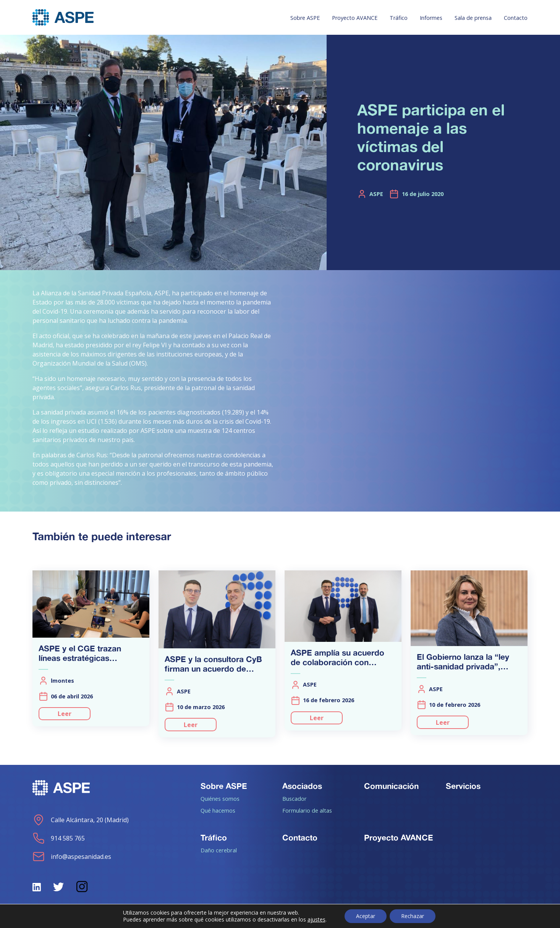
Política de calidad (502, 917)
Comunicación (391, 786)
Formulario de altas (307, 810)
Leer (65, 714)
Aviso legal (272, 917)
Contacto (516, 18)
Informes (431, 18)
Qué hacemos (218, 810)
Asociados (302, 786)
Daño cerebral (219, 850)
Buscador (295, 798)
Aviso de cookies (426, 917)
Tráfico (399, 18)
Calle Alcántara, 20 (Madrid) (81, 820)
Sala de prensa (473, 18)
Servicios (463, 786)
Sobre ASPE (305, 18)
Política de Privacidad (345, 917)
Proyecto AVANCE (355, 18)
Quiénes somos (220, 798)
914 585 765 (59, 838)
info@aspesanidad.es (72, 857)
